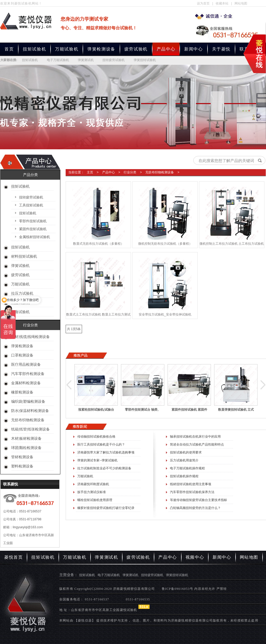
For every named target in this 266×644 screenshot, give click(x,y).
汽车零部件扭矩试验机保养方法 (192, 492)
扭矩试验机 (34, 49)
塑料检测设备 (22, 466)
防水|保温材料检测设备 (30, 411)
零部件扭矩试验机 (33, 221)
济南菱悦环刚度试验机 (93, 484)
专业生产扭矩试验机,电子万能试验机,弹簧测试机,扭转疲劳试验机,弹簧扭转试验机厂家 (215, 16)
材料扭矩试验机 (24, 256)
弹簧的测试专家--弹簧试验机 (97, 460)
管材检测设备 (22, 457)
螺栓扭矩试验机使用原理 (95, 500)
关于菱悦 (221, 49)
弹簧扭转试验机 (145, 60)
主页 (90, 172)
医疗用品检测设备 (26, 365)
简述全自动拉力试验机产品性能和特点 (197, 444)
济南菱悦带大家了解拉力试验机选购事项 (106, 452)
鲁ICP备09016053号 (177, 589)
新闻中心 (193, 49)
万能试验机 (67, 49)
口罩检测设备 (22, 355)
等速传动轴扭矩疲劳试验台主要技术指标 (199, 500)
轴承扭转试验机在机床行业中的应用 (195, 437)
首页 (9, 49)
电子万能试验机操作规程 (187, 468)
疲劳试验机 (136, 49)
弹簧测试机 (86, 60)
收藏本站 (222, 3)
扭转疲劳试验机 (114, 60)
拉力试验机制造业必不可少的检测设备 (104, 468)
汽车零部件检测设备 (28, 374)
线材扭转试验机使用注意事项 (191, 484)
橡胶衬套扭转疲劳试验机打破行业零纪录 (106, 508)
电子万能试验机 (58, 60)
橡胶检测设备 (22, 392)
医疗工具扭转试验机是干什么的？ (101, 444)
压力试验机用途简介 (184, 460)
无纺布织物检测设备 (28, 420)
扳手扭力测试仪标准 (92, 492)
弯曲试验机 (20, 312)
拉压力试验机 (22, 293)
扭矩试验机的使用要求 (186, 452)
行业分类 (130, 172)
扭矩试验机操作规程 (184, 476)
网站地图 (241, 3)
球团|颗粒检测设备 (26, 448)
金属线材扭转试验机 (35, 237)
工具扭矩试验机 (31, 205)
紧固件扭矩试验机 (33, 229)
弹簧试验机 (20, 266)
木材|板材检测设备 (26, 439)
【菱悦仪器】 (85, 620)
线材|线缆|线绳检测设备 (30, 337)
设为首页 (203, 3)
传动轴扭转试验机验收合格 (96, 437)
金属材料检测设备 (26, 383)
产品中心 (109, 172)
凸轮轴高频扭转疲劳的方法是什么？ (195, 508)
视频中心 (195, 557)
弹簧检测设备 (101, 49)
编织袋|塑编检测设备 (28, 402)
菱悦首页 (13, 557)
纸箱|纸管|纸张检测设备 (30, 429)
